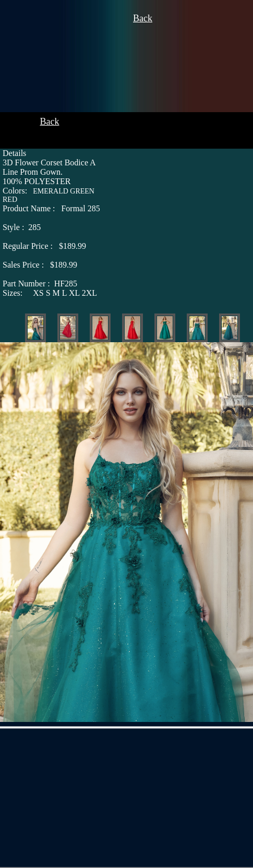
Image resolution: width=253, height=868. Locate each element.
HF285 (40, 284)
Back (143, 18)
